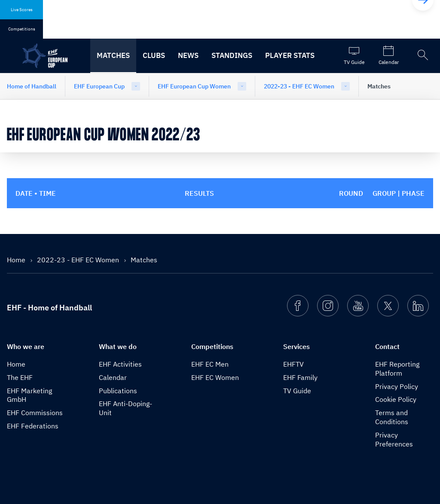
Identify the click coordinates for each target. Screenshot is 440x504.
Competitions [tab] (22, 29)
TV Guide (297, 391)
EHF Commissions (35, 413)
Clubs (154, 55)
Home (17, 260)
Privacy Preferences (394, 439)
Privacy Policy (397, 386)
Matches (113, 55)
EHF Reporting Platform (397, 369)
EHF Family (300, 377)
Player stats (290, 55)
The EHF (20, 377)
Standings (232, 55)
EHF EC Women (215, 377)
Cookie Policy (396, 399)
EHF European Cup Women (194, 86)
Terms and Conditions (392, 417)
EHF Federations (33, 426)
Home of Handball (32, 86)
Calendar (113, 377)
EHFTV (293, 364)
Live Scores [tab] (22, 10)
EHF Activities (120, 364)
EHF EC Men (210, 364)
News (188, 55)
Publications (118, 391)
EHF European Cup (99, 86)
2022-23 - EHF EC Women (299, 86)
